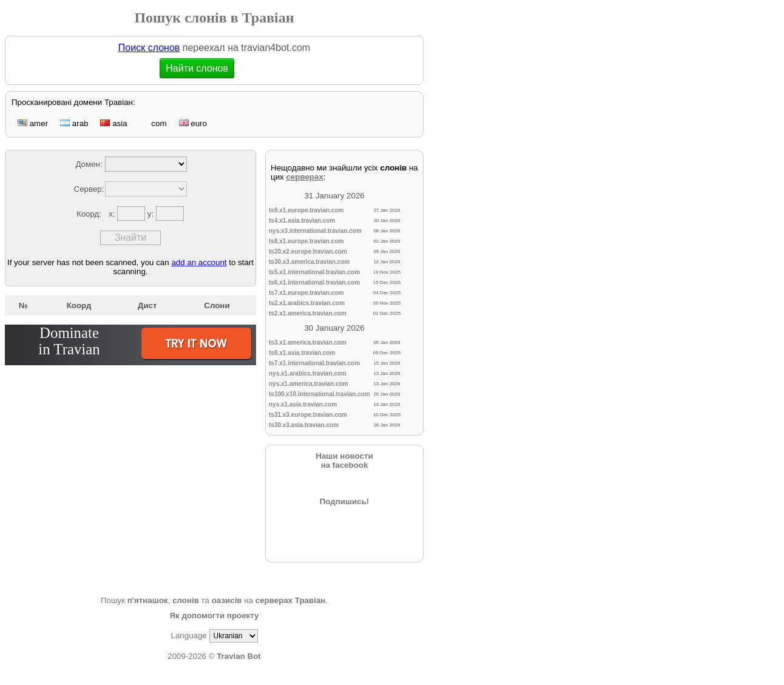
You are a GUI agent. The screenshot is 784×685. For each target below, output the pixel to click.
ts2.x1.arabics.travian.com (307, 303)
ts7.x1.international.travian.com (314, 363)
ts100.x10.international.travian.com (319, 394)
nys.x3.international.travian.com (315, 231)
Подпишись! (345, 501)
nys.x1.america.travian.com (309, 384)
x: (113, 214)
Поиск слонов (149, 48)
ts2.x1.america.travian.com (308, 313)
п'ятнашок (148, 600)
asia (113, 123)
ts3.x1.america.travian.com (308, 342)
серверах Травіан (291, 600)
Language (188, 636)
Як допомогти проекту (214, 616)
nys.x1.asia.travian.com (303, 404)
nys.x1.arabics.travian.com (308, 373)
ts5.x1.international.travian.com (314, 272)
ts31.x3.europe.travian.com (308, 415)
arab (74, 123)
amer (33, 123)
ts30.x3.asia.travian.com (304, 425)
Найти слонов (197, 68)
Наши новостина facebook (344, 461)
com (153, 123)
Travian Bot (239, 656)
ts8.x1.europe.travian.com (306, 241)
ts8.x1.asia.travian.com (302, 353)
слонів (186, 600)
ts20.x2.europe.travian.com (308, 251)
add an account (199, 262)
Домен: (89, 164)
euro (193, 123)
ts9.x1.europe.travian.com (306, 210)
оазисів (227, 600)
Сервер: (89, 189)
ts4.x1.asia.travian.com (302, 221)
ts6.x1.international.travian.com (314, 282)
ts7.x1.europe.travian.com (306, 293)
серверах (304, 177)
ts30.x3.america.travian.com (309, 262)
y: (152, 214)
